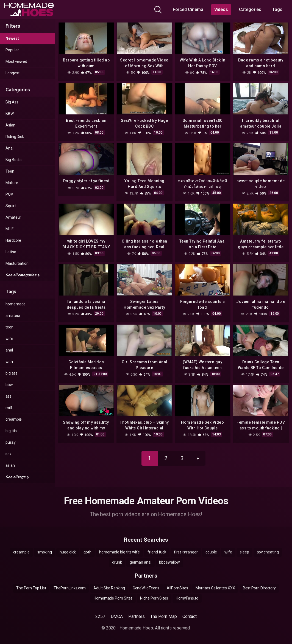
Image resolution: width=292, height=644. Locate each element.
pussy (11, 442)
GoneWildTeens (146, 588)
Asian (10, 125)
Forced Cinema (188, 9)
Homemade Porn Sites (113, 598)
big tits (11, 431)
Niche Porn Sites (154, 598)
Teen (10, 171)
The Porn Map (164, 616)
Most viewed (16, 61)
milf (9, 408)
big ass (11, 373)
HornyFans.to (187, 598)
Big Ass (12, 102)
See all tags (17, 477)
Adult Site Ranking (109, 588)
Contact (190, 616)
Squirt (11, 206)
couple (211, 552)
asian (10, 465)
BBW (10, 114)
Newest (12, 38)
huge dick (68, 552)
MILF (9, 229)
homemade (16, 304)
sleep (244, 552)
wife (9, 339)
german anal (141, 562)
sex (9, 454)
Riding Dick (15, 137)
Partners (136, 616)
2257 (100, 616)
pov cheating (268, 552)
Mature (12, 183)
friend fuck (157, 552)
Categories (250, 9)
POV (9, 194)
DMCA (117, 616)
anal (9, 350)
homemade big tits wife (119, 552)
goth (87, 552)
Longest (12, 73)
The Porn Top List (31, 588)
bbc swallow (169, 562)
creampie (14, 419)
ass (9, 396)
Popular (12, 50)
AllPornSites (177, 588)
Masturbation (17, 263)
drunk (117, 562)
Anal (9, 148)
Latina (11, 252)
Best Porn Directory (259, 588)
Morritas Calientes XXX (215, 588)
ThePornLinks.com (70, 588)
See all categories (23, 275)
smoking (45, 552)
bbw (9, 385)
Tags (277, 9)
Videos (221, 9)
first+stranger (186, 552)
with (9, 362)
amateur (13, 316)
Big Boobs (14, 160)
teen (9, 327)
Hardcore (13, 240)
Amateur (13, 217)
